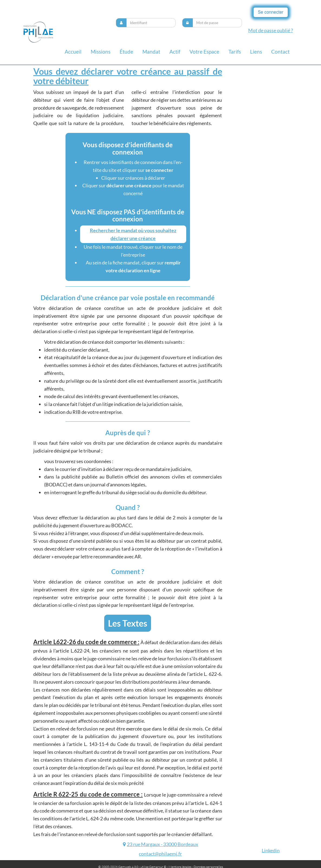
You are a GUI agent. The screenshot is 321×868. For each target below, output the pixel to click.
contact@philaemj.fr (160, 854)
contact (280, 52)
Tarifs (235, 52)
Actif (175, 52)
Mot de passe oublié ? (271, 30)
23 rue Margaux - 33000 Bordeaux (163, 844)
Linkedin (271, 850)
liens (256, 52)
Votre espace (204, 52)
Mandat (151, 52)
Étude (126, 52)
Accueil (73, 52)
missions (101, 52)
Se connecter (271, 12)
